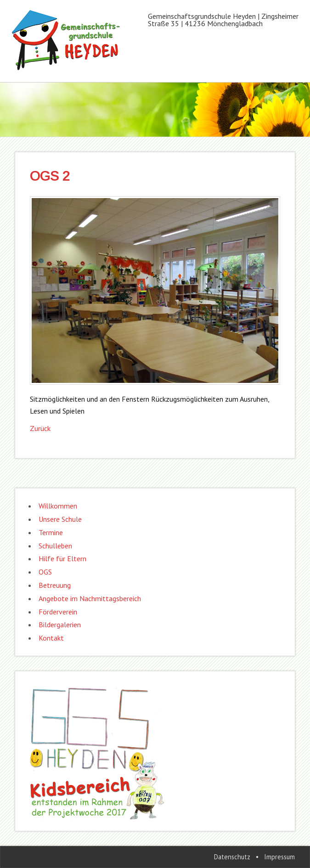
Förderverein (58, 612)
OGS (45, 572)
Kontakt (51, 638)
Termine (51, 532)
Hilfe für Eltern (62, 558)
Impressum (279, 857)
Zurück (40, 428)
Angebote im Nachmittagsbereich (90, 598)
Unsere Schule (60, 519)
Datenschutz (232, 857)
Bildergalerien (60, 625)
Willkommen (58, 506)
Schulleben (55, 546)
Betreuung (55, 585)
